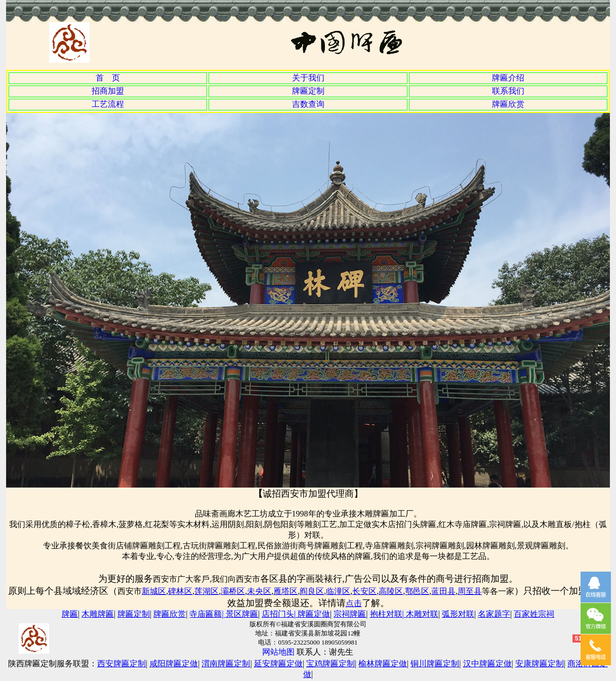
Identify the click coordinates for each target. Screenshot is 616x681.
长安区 (364, 591)
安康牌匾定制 (540, 664)
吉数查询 (308, 104)
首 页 (108, 78)
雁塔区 (285, 591)
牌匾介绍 (508, 78)
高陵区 (391, 591)
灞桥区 (233, 591)
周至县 (470, 591)
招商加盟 (108, 91)
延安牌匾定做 (278, 664)
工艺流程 (108, 104)
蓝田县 (443, 591)
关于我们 (308, 78)
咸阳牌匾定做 (174, 664)
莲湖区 (207, 591)
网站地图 (278, 652)
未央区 (259, 591)
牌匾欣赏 (508, 104)
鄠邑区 (417, 591)
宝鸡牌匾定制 (331, 664)
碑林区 (180, 591)
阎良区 (312, 591)
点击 (354, 603)
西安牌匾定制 (121, 664)
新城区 (154, 591)
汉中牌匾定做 (487, 664)
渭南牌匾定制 (226, 664)
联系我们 (508, 91)
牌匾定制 (308, 91)
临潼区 (338, 591)
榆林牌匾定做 (383, 664)
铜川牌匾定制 (435, 664)
